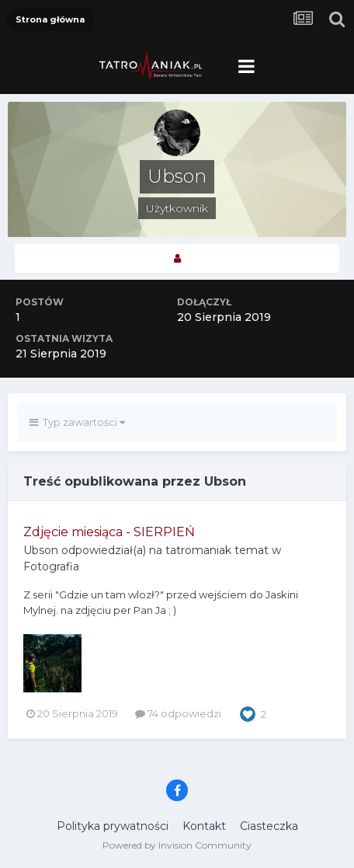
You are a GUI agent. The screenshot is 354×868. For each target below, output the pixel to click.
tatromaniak (198, 550)
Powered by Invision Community (177, 845)
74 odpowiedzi (178, 713)
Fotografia (51, 566)
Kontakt (204, 826)
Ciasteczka (269, 826)
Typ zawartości (77, 422)
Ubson (41, 550)
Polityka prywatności (113, 826)
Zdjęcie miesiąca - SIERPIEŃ (109, 532)
